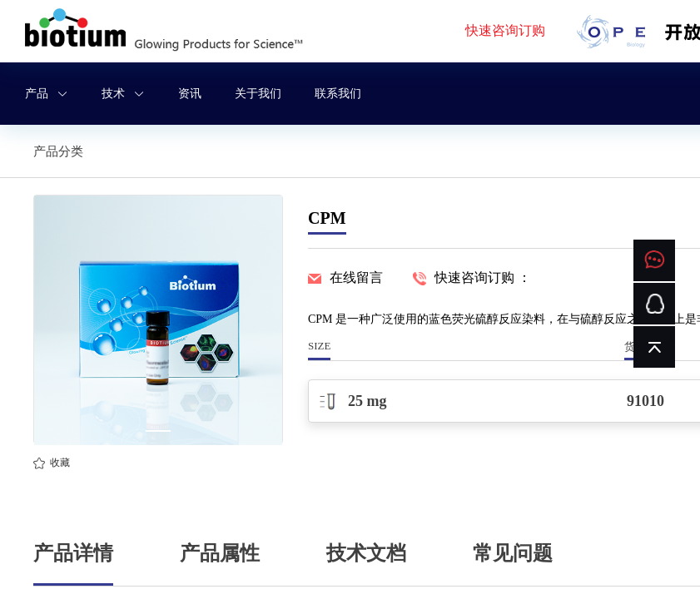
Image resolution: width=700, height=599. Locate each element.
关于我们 (258, 94)
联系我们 (338, 94)
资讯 (190, 94)
